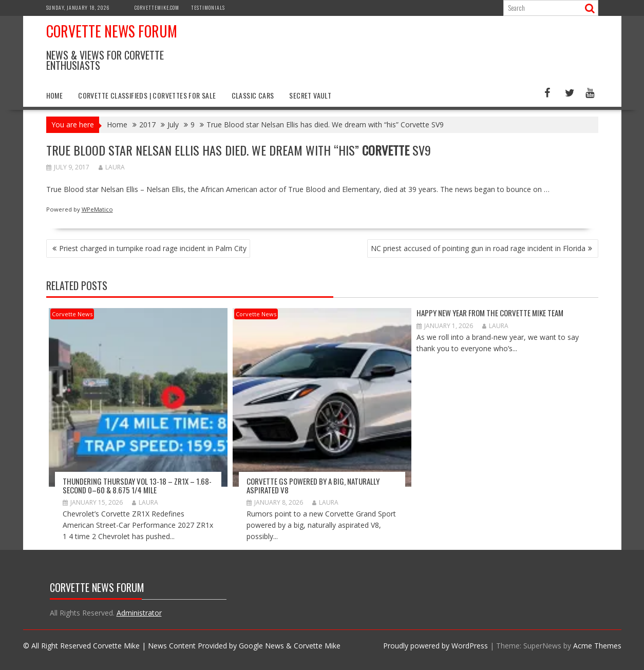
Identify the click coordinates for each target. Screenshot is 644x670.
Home (55, 95)
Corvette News (72, 314)
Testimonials (208, 7)
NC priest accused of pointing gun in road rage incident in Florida (478, 248)
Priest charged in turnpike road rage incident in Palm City (153, 248)
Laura (112, 167)
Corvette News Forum (112, 31)
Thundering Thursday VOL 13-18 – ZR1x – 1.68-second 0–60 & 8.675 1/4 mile (137, 485)
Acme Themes (597, 646)
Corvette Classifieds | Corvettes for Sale (147, 95)
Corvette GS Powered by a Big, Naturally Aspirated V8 (313, 485)
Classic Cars (253, 95)
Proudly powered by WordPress (435, 646)
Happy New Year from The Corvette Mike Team (490, 313)
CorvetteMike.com (157, 7)
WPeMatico (97, 209)
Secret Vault (310, 95)
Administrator (139, 613)
